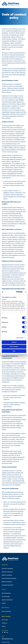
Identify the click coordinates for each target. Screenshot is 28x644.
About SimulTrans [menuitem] (6, 593)
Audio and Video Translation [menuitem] (9, 578)
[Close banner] (26, 292)
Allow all (14, 342)
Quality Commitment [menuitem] (7, 600)
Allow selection (14, 347)
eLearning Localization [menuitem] (8, 585)
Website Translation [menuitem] (7, 575)
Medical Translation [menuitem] (7, 582)
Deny (14, 351)
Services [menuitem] (5, 565)
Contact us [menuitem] (4, 623)
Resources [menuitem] (5, 608)
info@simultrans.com (7, 639)
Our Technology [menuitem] (6, 596)
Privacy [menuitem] (4, 626)
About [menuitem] (4, 589)
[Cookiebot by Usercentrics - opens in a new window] (17, 292)
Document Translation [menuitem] (7, 568)
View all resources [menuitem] (6, 611)
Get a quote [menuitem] (5, 620)
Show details (20, 338)
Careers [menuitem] (4, 603)
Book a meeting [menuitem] (6, 616)
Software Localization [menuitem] (7, 572)
